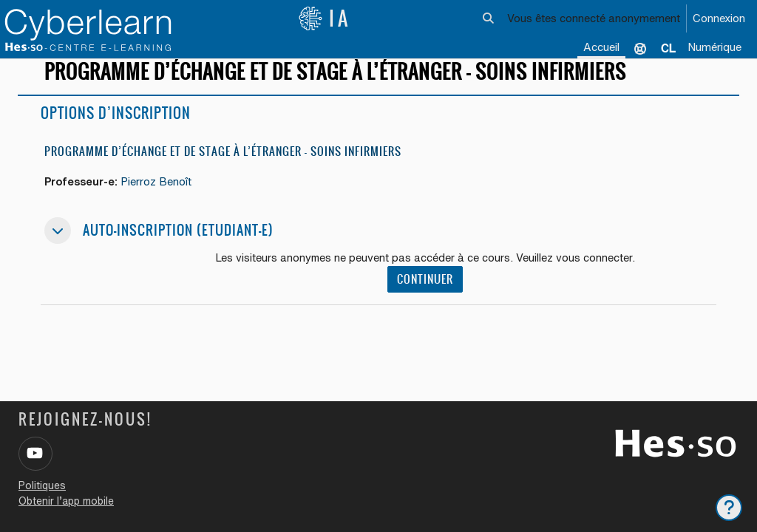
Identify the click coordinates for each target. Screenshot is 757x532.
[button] (488, 18)
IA (325, 18)
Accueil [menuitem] (601, 47)
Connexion (719, 18)
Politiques (42, 485)
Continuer (426, 292)
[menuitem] (668, 48)
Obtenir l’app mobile (66, 501)
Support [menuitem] (640, 48)
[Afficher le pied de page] (729, 508)
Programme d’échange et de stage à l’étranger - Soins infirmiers (223, 164)
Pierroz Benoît (161, 195)
